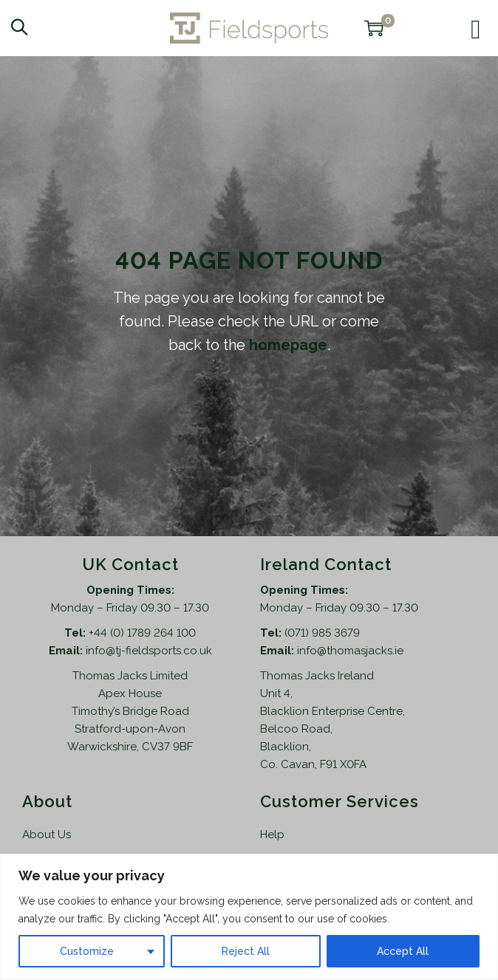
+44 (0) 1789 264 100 (142, 633)
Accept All (403, 951)
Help (272, 835)
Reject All (246, 951)
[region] (249, 917)
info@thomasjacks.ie (350, 651)
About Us (47, 835)
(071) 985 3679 (322, 633)
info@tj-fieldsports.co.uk (149, 651)
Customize (87, 951)
